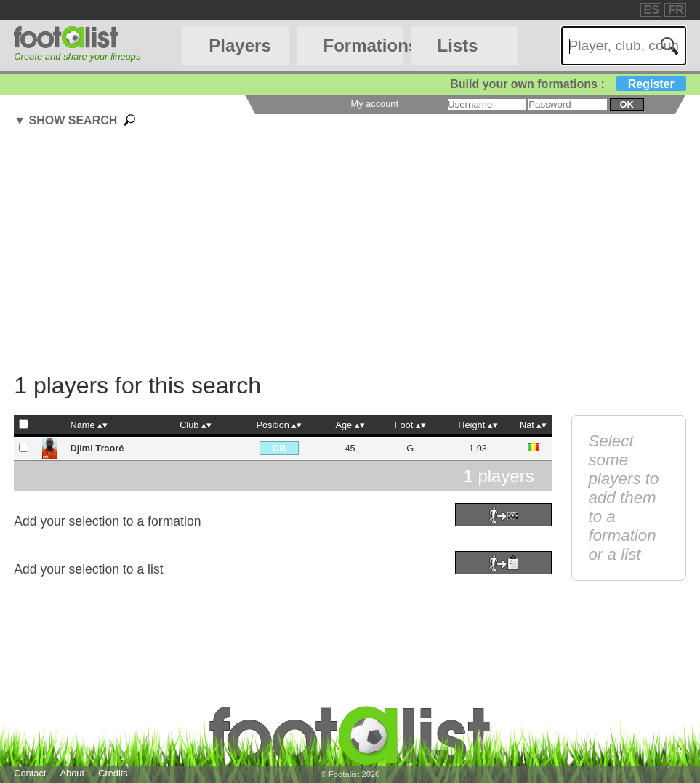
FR (676, 10)
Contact (30, 773)
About (72, 773)
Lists (458, 45)
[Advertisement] (357, 252)
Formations (363, 45)
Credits (113, 773)
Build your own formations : (568, 84)
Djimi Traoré (97, 448)
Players (240, 45)
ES (652, 10)
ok (626, 104)
